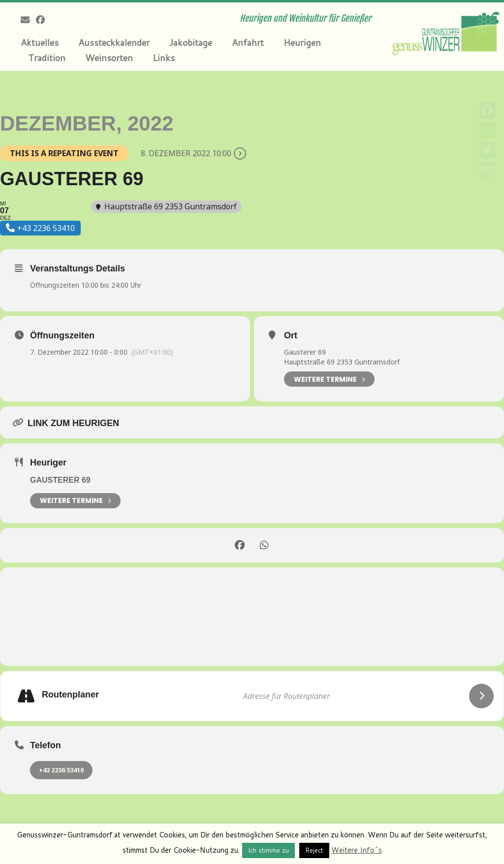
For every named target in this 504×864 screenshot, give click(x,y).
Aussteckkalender (114, 42)
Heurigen (302, 42)
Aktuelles (40, 42)
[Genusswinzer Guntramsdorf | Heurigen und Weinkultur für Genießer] (445, 32)
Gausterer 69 (305, 352)
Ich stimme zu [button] (268, 850)
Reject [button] (314, 850)
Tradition (47, 58)
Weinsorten (109, 58)
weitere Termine (75, 501)
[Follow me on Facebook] (44, 20)
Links (164, 58)
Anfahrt (248, 42)
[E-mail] (28, 20)
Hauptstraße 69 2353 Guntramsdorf (342, 362)
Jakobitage (191, 42)
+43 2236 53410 (61, 770)
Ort (291, 335)
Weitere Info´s (357, 850)
